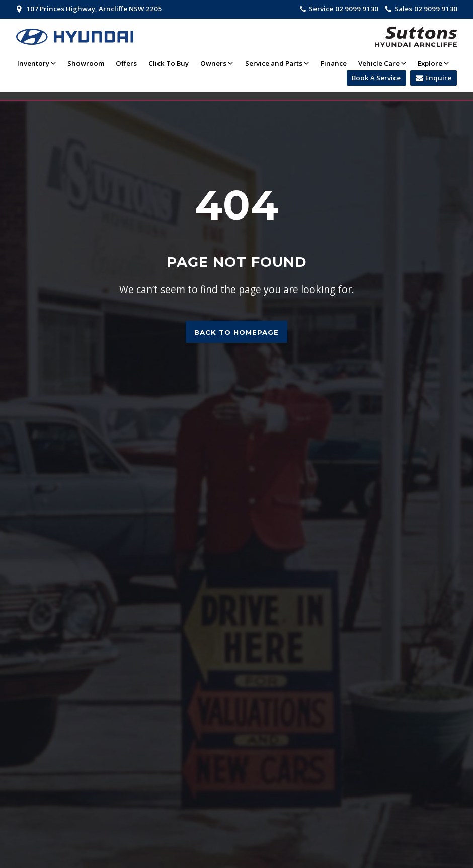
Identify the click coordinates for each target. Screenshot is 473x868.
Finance (334, 63)
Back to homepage (236, 332)
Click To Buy (169, 63)
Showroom (86, 63)
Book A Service (376, 78)
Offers (126, 63)
